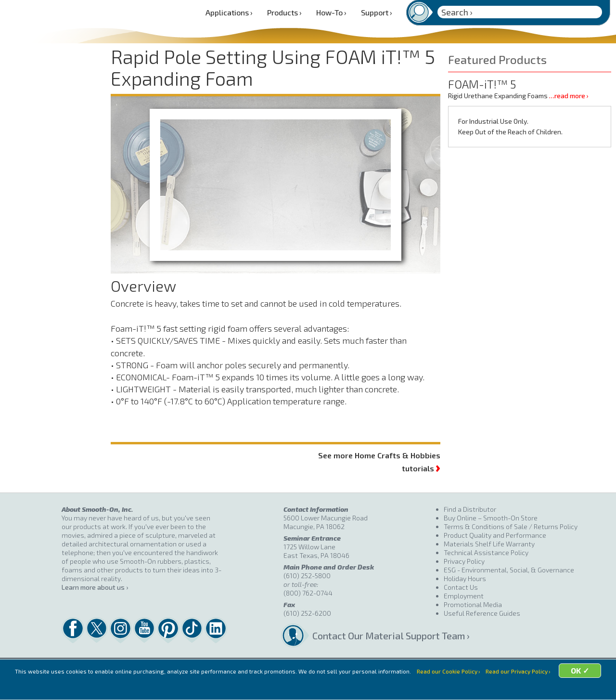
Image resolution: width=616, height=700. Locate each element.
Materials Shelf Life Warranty (489, 544)
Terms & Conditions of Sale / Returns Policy (511, 526)
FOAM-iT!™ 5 (482, 84)
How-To (331, 12)
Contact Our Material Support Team (378, 635)
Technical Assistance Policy (486, 552)
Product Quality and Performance (495, 535)
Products (284, 12)
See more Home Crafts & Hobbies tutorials (379, 462)
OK (383, 688)
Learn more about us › (95, 587)
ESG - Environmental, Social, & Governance (509, 570)
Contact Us (461, 587)
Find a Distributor (470, 509)
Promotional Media (473, 604)
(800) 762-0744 (308, 593)
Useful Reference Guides (482, 613)
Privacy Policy (464, 561)
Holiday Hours (465, 578)
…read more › (569, 96)
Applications (229, 12)
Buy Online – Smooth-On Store (491, 518)
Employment (464, 596)
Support (377, 12)
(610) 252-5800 (307, 576)
